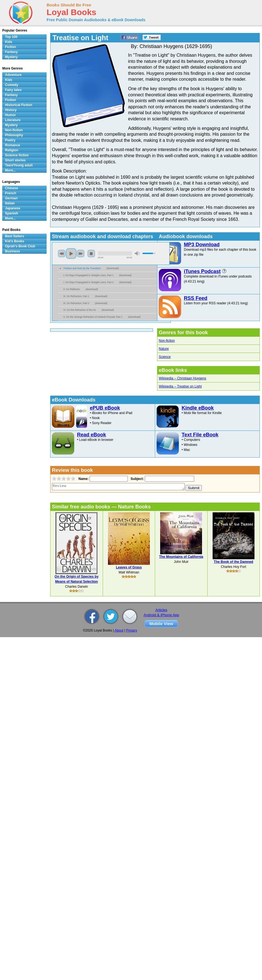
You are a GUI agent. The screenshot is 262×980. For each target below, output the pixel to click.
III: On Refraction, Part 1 (76, 296)
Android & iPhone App (161, 615)
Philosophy (14, 135)
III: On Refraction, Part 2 (76, 303)
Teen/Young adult (19, 165)
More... (10, 170)
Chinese (12, 188)
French (11, 193)
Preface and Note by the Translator (82, 268)
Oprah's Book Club (20, 246)
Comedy (12, 85)
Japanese (13, 208)
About (119, 630)
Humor (10, 115)
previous (62, 254)
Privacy (132, 630)
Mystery (11, 57)
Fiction (10, 47)
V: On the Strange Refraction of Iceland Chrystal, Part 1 (93, 317)
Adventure (13, 75)
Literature (13, 120)
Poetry (10, 140)
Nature (164, 349)
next (81, 254)
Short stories (15, 160)
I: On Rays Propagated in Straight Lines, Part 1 (88, 275)
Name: (83, 479)
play (71, 254)
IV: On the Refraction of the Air (80, 310)
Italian (10, 203)
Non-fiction (167, 341)
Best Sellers (15, 236)
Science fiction (17, 155)
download (113, 268)
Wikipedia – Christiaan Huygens (182, 378)
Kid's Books (15, 241)
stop (91, 254)
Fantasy (11, 52)
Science (165, 357)
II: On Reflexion (72, 289)
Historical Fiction (19, 105)
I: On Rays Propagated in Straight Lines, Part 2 (88, 282)
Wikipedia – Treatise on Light (180, 386)
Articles (161, 610)
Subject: (137, 479)
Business (12, 251)
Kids (9, 42)
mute (137, 253)
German (11, 198)
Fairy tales (13, 90)
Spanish (12, 213)
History (11, 110)
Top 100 (11, 37)
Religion (12, 150)
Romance (13, 145)
